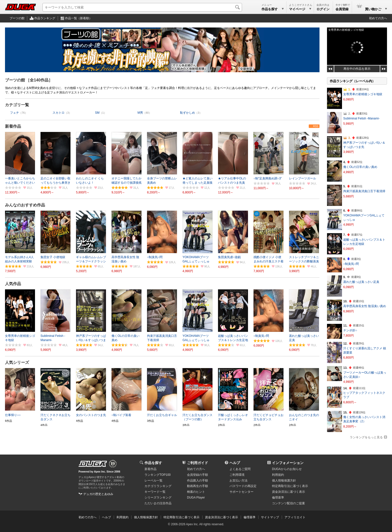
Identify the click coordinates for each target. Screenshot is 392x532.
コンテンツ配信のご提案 (288, 503)
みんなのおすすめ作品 (25, 205)
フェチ (14, 113)
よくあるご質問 (240, 469)
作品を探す (153, 463)
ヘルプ (235, 463)
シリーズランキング (158, 498)
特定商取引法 (290, 486)
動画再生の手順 (197, 486)
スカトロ (58, 113)
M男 (140, 113)
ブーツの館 (17, 18)
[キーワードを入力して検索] (142, 7)
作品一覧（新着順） (78, 18)
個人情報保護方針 (284, 481)
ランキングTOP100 (157, 475)
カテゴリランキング (158, 486)
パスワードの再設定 (243, 486)
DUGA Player (196, 498)
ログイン (323, 9)
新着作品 (13, 126)
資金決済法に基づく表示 (221, 517)
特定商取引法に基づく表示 (181, 517)
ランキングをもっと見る (366, 437)
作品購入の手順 (197, 481)
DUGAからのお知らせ (287, 469)
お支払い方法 (238, 481)
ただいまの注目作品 (158, 503)
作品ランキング (45, 18)
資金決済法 (288, 492)
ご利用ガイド (197, 463)
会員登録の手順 (197, 475)
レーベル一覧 (153, 481)
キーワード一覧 (155, 492)
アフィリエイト (295, 517)
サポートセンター (241, 492)
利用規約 (278, 475)
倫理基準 (278, 498)
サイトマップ (270, 517)
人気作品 (13, 284)
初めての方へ (378, 18)
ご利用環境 (237, 475)
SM (97, 113)
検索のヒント (196, 492)
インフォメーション (288, 463)
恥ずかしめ (187, 113)
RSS (316, 126)
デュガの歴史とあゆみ (98, 494)
